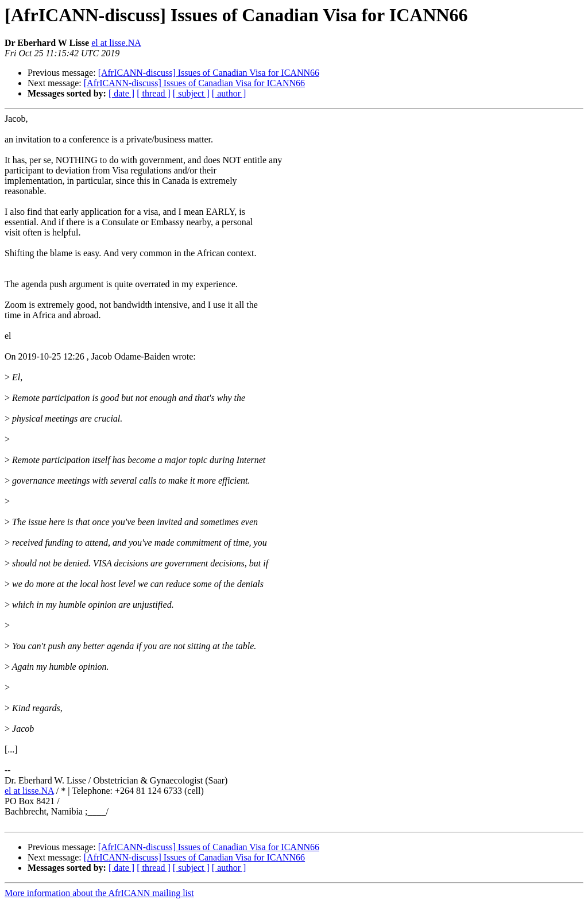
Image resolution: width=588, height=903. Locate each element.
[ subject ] (191, 93)
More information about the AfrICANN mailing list (99, 893)
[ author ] (229, 93)
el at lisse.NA (116, 43)
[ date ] (121, 93)
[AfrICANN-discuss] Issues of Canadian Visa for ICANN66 (209, 73)
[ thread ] (154, 93)
